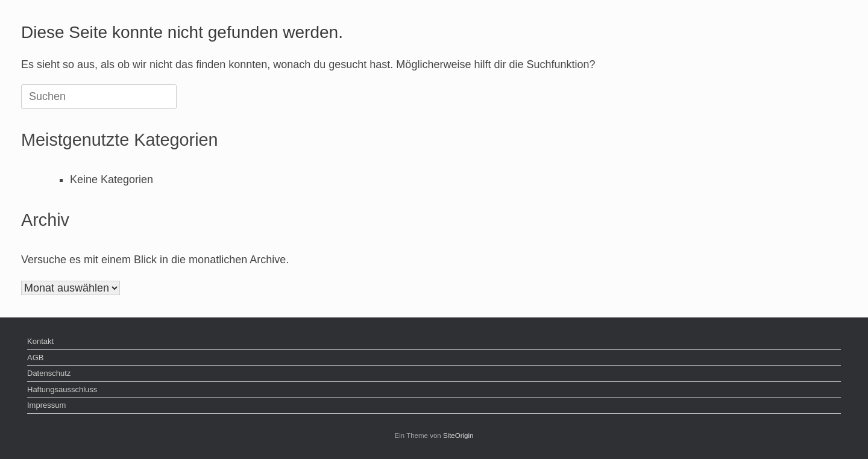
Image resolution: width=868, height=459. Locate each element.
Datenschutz (49, 373)
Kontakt (40, 341)
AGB (35, 358)
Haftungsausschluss (62, 389)
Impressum (46, 405)
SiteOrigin (458, 436)
